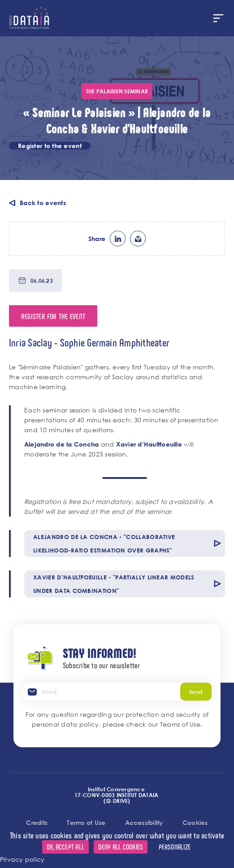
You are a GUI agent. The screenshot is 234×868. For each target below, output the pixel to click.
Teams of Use (180, 724)
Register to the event (50, 146)
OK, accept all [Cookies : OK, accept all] (65, 847)
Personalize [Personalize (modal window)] (175, 847)
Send (196, 692)
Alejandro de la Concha (61, 444)
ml (138, 239)
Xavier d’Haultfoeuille (149, 444)
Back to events (43, 203)
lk (118, 239)
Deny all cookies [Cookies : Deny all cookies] (121, 847)
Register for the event (53, 316)
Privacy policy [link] (22, 859)
